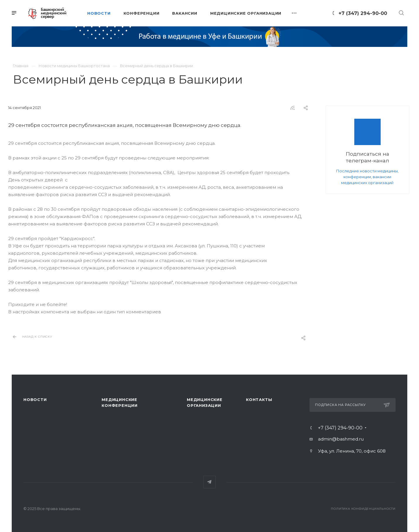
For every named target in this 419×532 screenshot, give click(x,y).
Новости (35, 400)
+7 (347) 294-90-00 (363, 13)
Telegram (209, 482)
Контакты (259, 400)
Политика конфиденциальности (363, 509)
